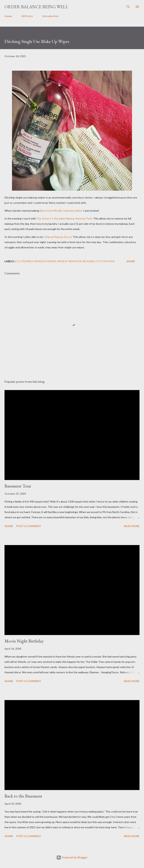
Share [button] (131, 261)
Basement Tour (18, 486)
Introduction (50, 16)
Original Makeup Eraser (58, 237)
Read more (132, 526)
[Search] (128, 7)
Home (8, 16)
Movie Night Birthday (24, 641)
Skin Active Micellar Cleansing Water (61, 211)
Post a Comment (29, 526)
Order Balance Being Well (36, 7)
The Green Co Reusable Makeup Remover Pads (64, 218)
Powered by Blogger (72, 857)
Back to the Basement (23, 796)
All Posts (27, 16)
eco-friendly (24, 261)
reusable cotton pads (99, 261)
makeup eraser (45, 261)
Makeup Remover (69, 261)
